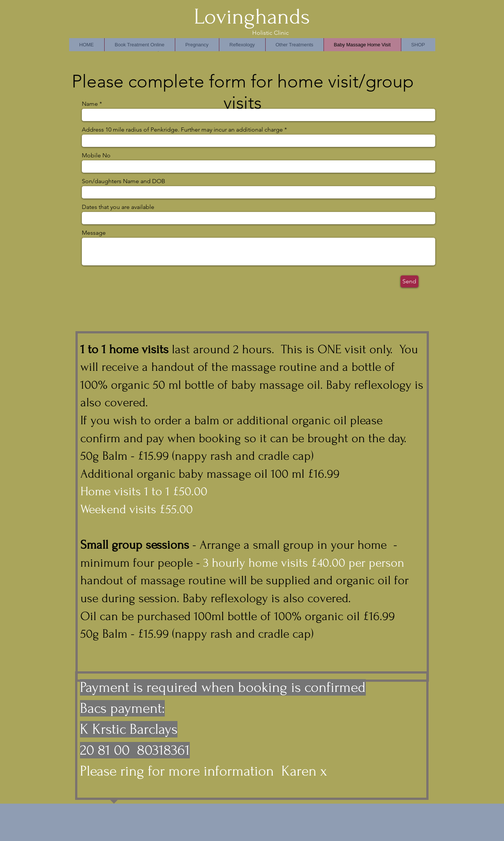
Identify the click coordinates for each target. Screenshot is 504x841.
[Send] (409, 281)
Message (94, 233)
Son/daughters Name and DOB (123, 181)
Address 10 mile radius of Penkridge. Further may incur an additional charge (182, 130)
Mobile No (96, 155)
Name (90, 104)
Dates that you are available (118, 207)
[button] (242, 45)
